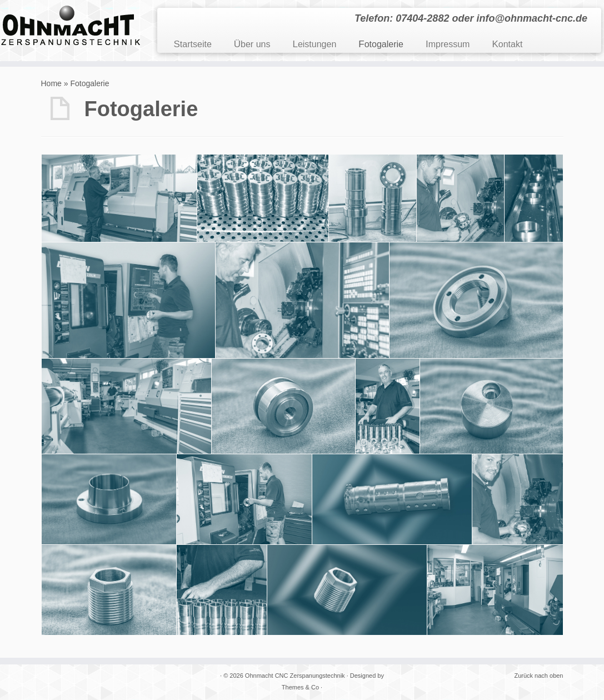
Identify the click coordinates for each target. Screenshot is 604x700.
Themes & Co (300, 687)
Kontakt (507, 44)
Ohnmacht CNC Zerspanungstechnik (295, 676)
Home (51, 83)
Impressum (448, 44)
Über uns (252, 44)
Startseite (193, 44)
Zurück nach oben (538, 676)
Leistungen (314, 44)
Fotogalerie (381, 44)
